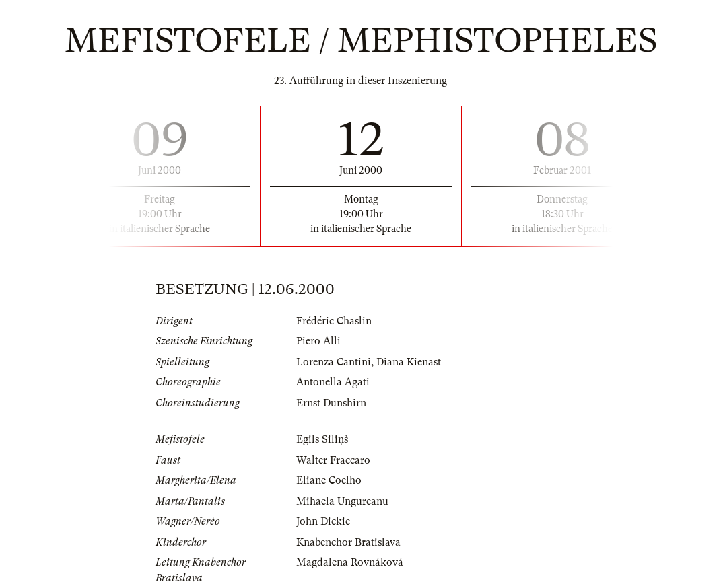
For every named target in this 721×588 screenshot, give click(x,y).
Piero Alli (318, 341)
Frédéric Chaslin (334, 321)
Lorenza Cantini (334, 362)
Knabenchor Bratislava (348, 542)
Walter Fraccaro (333, 460)
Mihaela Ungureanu (342, 501)
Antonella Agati (333, 382)
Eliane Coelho (329, 480)
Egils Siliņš (322, 439)
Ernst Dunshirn (331, 403)
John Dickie (323, 521)
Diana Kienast (409, 362)
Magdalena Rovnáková (350, 562)
